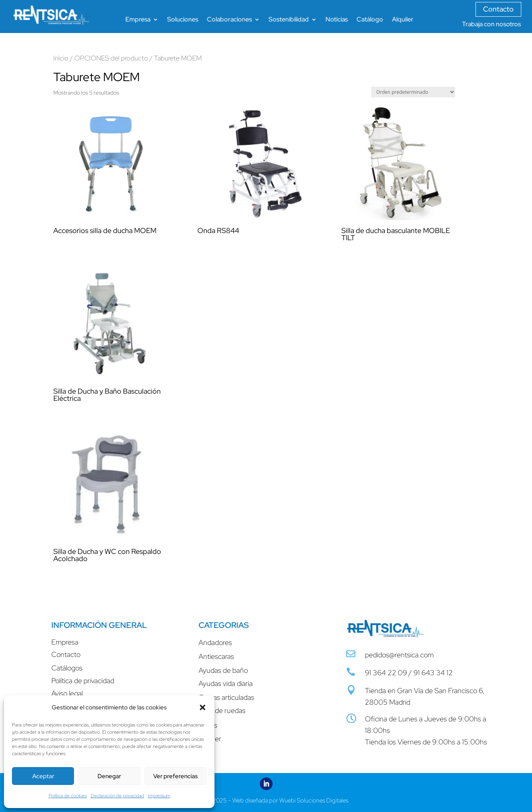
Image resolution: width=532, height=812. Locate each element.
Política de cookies (68, 796)
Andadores (215, 642)
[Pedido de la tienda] (413, 92)
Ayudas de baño (223, 670)
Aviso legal (67, 693)
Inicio (61, 58)
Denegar (109, 776)
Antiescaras (216, 656)
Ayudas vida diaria (226, 683)
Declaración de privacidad (117, 796)
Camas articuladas (226, 697)
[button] (203, 707)
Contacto (498, 9)
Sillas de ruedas (222, 710)
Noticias (337, 20)
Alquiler (403, 20)
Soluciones (183, 20)
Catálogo (370, 20)
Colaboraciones (229, 20)
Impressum (159, 796)
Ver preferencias (175, 776)
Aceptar (43, 776)
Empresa (138, 20)
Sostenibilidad (289, 20)
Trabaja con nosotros (491, 24)
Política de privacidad (83, 681)
